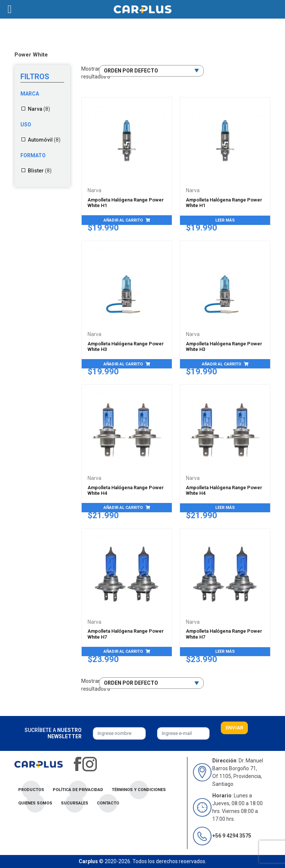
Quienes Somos (35, 803)
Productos (31, 790)
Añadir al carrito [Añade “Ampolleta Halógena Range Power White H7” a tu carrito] (123, 651)
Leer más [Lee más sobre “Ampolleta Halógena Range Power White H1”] (225, 220)
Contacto (108, 803)
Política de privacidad (78, 790)
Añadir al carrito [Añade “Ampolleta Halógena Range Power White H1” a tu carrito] (123, 220)
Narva (35, 109)
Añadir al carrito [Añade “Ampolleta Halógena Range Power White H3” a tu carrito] (123, 364)
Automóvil (40, 140)
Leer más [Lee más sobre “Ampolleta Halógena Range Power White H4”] (225, 508)
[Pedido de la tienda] (151, 71)
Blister (36, 171)
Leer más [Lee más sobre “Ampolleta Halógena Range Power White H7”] (225, 651)
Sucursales (75, 803)
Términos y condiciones (139, 790)
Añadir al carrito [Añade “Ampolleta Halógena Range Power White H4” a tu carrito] (123, 508)
